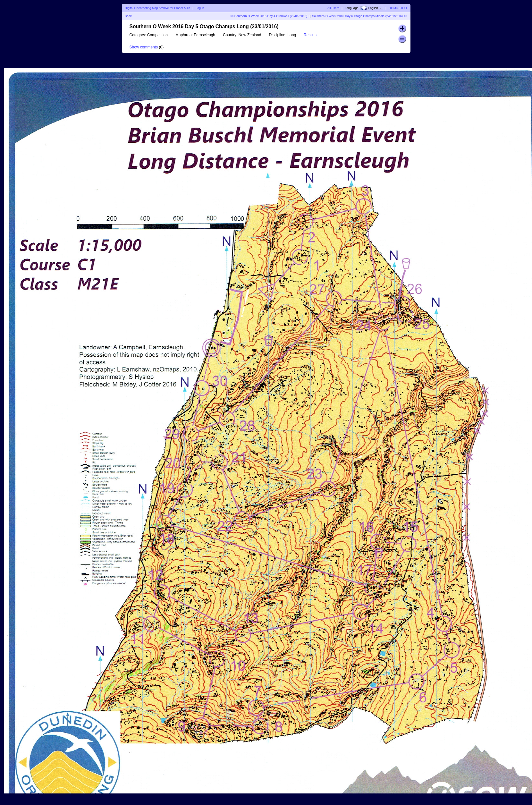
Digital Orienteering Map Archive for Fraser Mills (157, 8)
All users (333, 8)
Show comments (144, 47)
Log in (200, 8)
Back (128, 16)
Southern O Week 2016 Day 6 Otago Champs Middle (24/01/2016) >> (360, 16)
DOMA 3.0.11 (398, 8)
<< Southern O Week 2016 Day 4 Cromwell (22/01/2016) (269, 16)
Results (310, 35)
